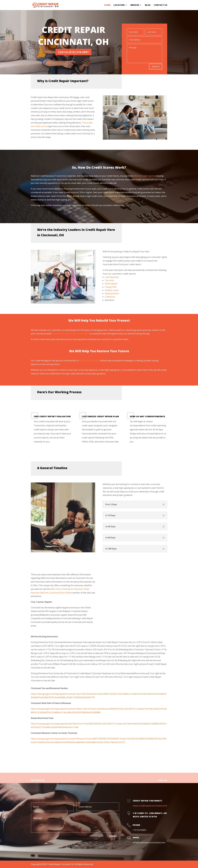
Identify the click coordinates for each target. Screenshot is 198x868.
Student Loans (112, 290)
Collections (110, 297)
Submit (156, 66)
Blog (148, 5)
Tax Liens (109, 280)
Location (119, 5)
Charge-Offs (111, 287)
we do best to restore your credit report (71, 334)
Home (107, 5)
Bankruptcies (111, 284)
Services (135, 5)
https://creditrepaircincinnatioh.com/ (150, 806)
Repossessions (112, 293)
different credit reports (144, 176)
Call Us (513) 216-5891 (73, 52)
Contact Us (160, 5)
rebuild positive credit (90, 361)
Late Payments (112, 277)
